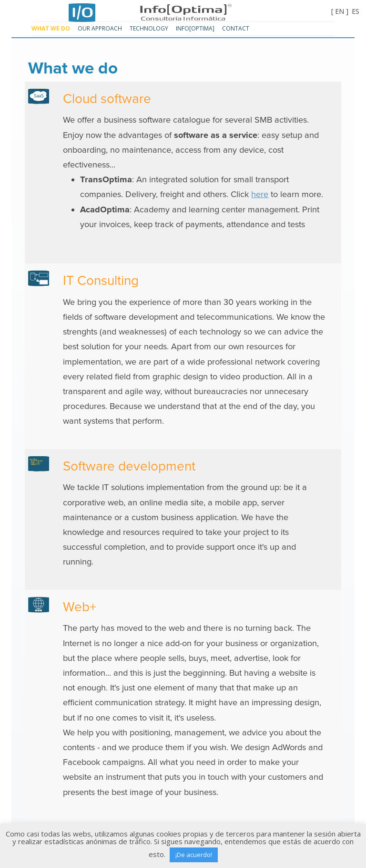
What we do (51, 28)
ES (356, 11)
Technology (149, 28)
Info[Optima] (183, 8)
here (260, 194)
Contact (236, 28)
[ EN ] (340, 11)
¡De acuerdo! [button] (194, 855)
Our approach (100, 28)
